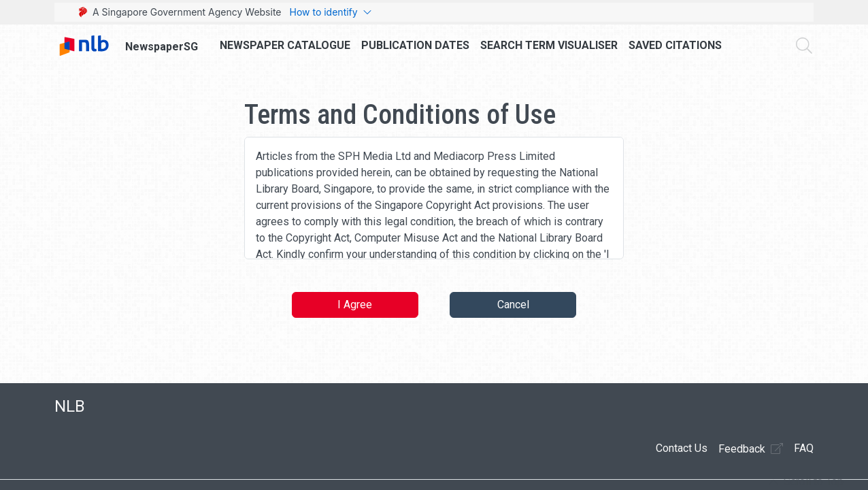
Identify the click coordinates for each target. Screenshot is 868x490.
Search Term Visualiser (549, 45)
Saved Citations (675, 45)
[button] (806, 482)
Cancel (513, 305)
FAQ (804, 448)
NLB (70, 406)
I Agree (355, 305)
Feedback (751, 448)
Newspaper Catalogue (285, 45)
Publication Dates (415, 45)
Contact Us (682, 448)
